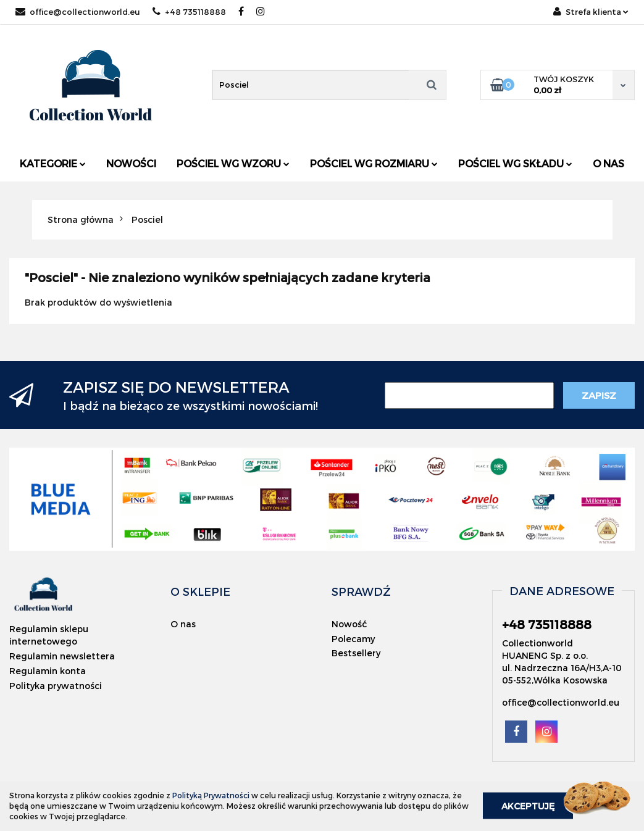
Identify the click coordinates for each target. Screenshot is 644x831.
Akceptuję (528, 806)
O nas (608, 163)
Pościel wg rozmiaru (374, 163)
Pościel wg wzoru (233, 163)
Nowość (349, 624)
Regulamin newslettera (62, 656)
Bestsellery (356, 653)
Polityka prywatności (56, 686)
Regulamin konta (48, 671)
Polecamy (353, 639)
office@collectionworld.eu (78, 12)
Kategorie (53, 163)
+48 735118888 (189, 12)
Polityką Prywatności (211, 795)
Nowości (131, 163)
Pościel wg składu (515, 163)
